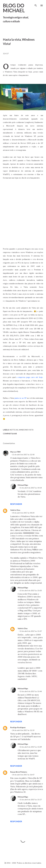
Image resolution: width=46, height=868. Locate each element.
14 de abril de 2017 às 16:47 (23, 775)
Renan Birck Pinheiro (19, 772)
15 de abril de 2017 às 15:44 (31, 691)
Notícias (14, 430)
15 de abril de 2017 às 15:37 (31, 631)
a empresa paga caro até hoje (30, 377)
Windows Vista (26, 430)
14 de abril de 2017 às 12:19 (23, 730)
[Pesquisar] (36, 4)
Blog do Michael (14, 8)
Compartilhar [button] (10, 434)
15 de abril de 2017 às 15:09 (31, 747)
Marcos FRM (15, 452)
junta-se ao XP (21, 398)
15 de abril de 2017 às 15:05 (31, 590)
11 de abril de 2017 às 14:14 (31, 488)
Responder (16, 504)
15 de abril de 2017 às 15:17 (31, 800)
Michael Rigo (23, 485)
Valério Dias (15, 510)
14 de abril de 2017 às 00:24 (23, 513)
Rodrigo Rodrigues (18, 727)
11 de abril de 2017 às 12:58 (23, 455)
